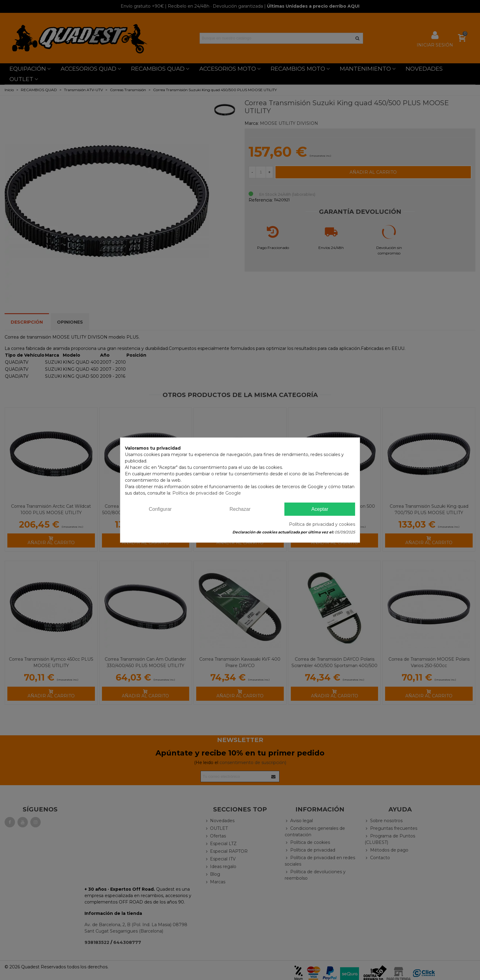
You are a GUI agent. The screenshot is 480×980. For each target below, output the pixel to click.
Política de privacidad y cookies (322, 524)
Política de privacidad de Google (207, 493)
